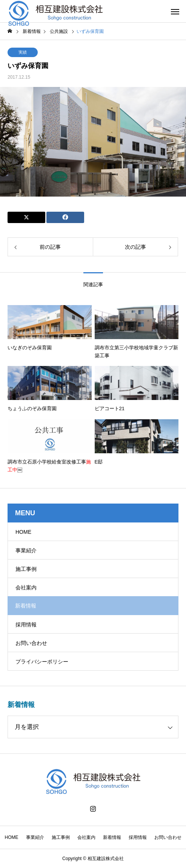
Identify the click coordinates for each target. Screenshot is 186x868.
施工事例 (26, 569)
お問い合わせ (31, 643)
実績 (23, 52)
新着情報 (112, 837)
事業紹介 (26, 550)
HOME (23, 532)
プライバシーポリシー (42, 662)
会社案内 (26, 587)
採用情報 (26, 625)
